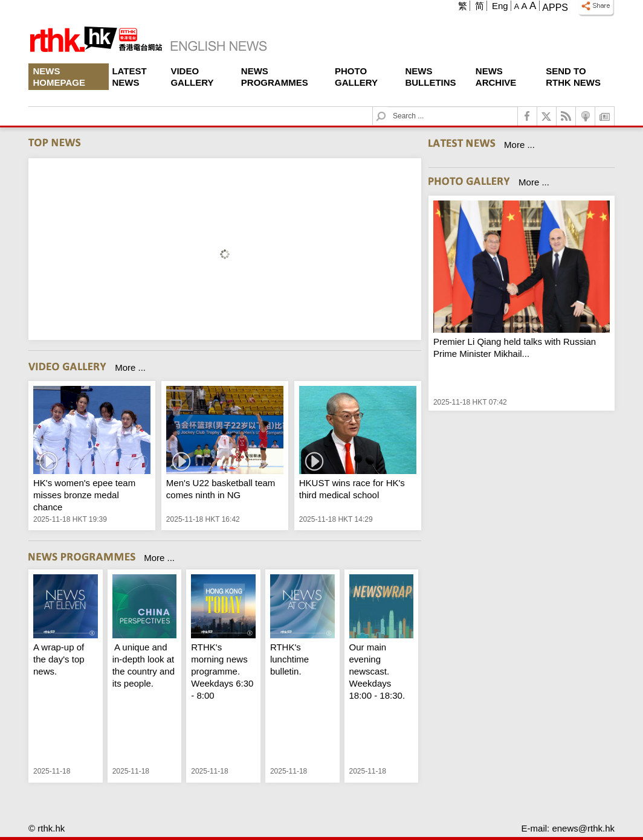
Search (388, 107)
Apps (555, 8)
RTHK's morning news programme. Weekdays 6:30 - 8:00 (222, 671)
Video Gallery (192, 77)
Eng (500, 6)
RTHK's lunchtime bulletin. (289, 659)
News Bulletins (430, 77)
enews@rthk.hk (583, 828)
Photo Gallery (356, 77)
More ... (130, 367)
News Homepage (59, 77)
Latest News (129, 77)
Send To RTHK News (573, 77)
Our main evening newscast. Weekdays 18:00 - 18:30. (377, 671)
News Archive (496, 77)
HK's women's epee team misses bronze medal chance (84, 495)
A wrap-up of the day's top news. (59, 659)
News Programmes (275, 77)
